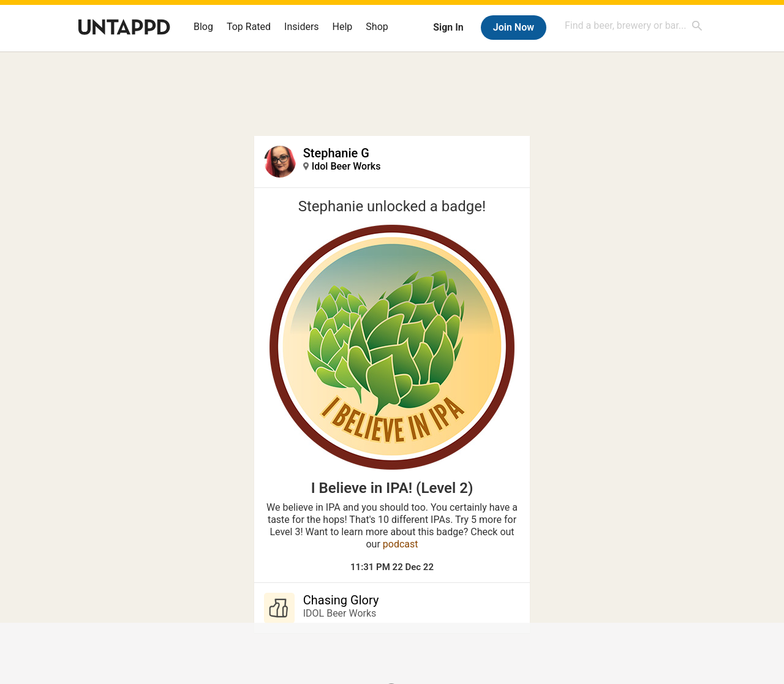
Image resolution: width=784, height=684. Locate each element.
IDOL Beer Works (340, 613)
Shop (377, 27)
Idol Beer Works (346, 166)
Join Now (514, 27)
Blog (203, 27)
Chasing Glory (341, 600)
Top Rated (249, 27)
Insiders (302, 27)
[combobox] (634, 25)
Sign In (448, 27)
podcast (401, 544)
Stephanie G (336, 153)
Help (343, 27)
